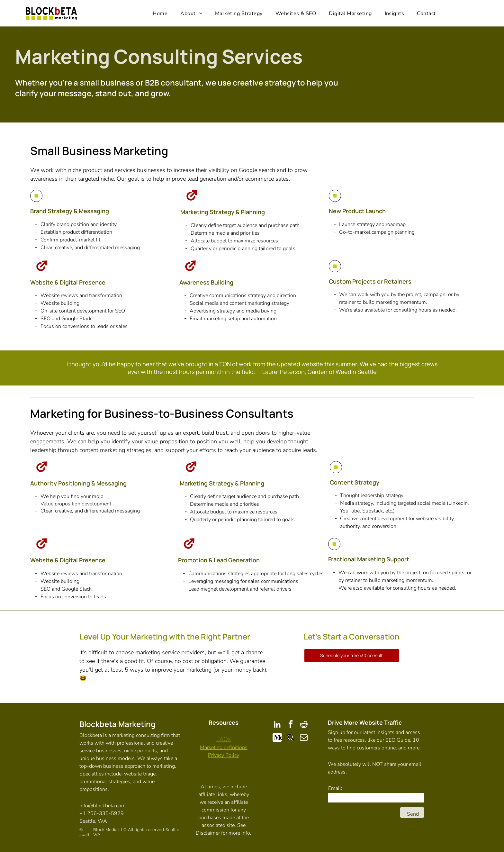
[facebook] (291, 725)
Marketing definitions (224, 748)
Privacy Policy (224, 755)
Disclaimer (208, 833)
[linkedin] (277, 725)
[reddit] (304, 725)
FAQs (224, 739)
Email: (335, 788)
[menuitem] (160, 13)
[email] (304, 738)
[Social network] (277, 738)
